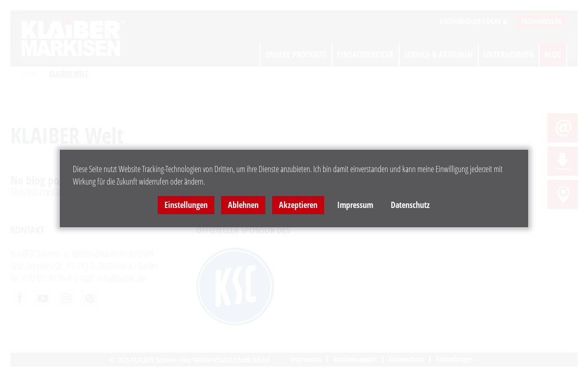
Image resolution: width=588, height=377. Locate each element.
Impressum (355, 205)
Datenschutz (410, 205)
